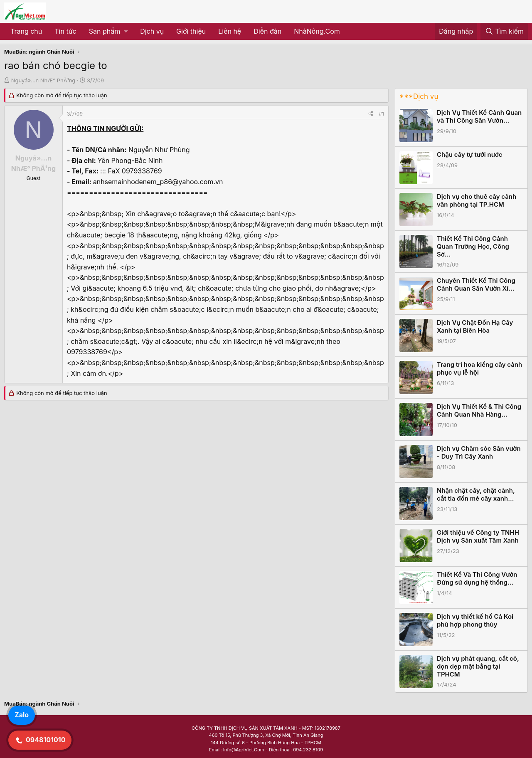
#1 (382, 114)
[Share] (371, 114)
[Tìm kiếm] (504, 32)
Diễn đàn (267, 31)
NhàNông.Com (317, 31)
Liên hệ (230, 31)
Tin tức (65, 31)
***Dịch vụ (419, 96)
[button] (108, 32)
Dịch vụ (152, 31)
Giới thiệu (191, 31)
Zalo (22, 715)
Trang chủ (26, 31)
